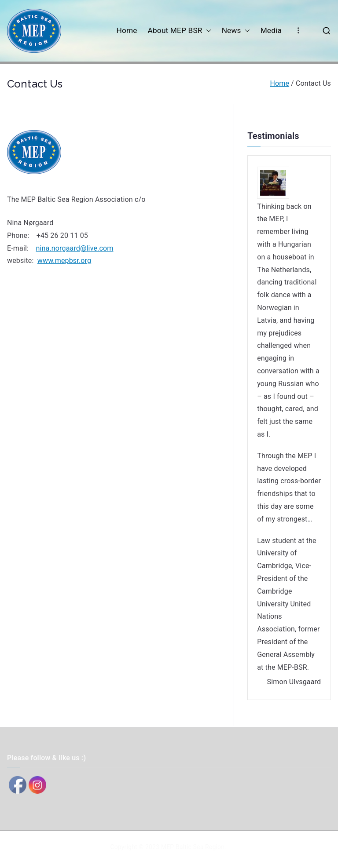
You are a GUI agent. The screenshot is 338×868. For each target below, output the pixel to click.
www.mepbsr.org (64, 261)
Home (127, 30)
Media (271, 30)
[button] (207, 31)
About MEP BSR (180, 31)
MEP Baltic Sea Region (193, 847)
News (236, 31)
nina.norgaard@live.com (75, 248)
